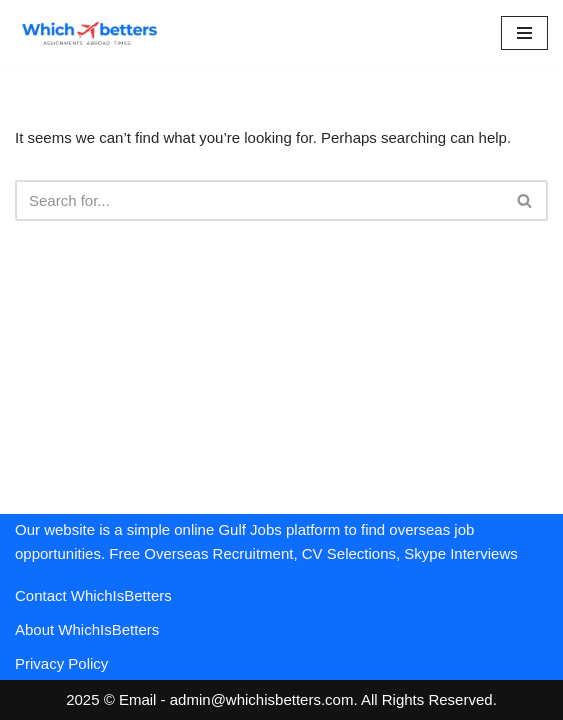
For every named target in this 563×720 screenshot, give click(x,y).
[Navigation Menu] (524, 33)
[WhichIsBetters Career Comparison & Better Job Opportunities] (90, 33)
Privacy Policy (61, 663)
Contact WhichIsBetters (93, 595)
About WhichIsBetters (87, 629)
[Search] (259, 200)
